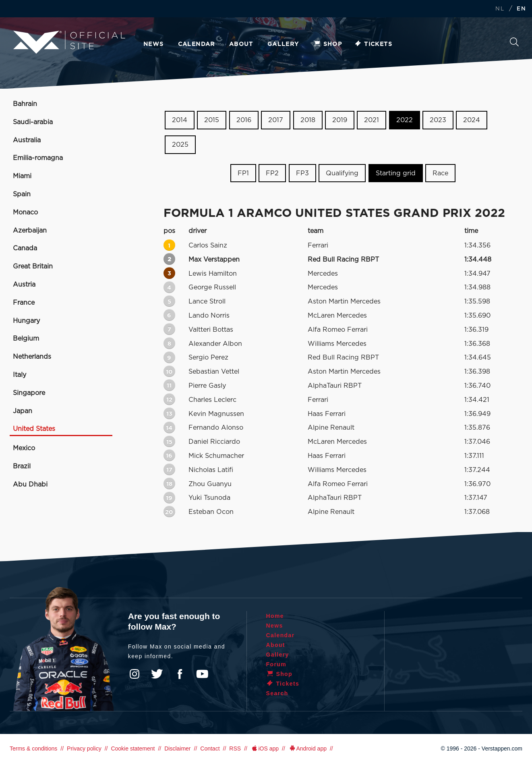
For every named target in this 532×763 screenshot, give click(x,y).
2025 (180, 145)
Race (440, 173)
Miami (22, 176)
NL (500, 9)
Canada (25, 248)
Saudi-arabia (33, 122)
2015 (212, 120)
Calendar (197, 44)
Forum (276, 664)
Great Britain (33, 266)
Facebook (180, 674)
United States (34, 429)
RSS (235, 748)
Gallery (283, 44)
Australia (27, 140)
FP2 (272, 173)
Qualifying (342, 173)
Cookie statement (133, 748)
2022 (405, 120)
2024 (472, 120)
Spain (22, 194)
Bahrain (25, 104)
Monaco (25, 212)
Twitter (157, 674)
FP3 (302, 173)
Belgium (26, 339)
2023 (438, 120)
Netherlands (32, 357)
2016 (244, 120)
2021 (372, 120)
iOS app (265, 748)
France (24, 303)
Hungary (26, 321)
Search (514, 42)
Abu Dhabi (30, 484)
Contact (210, 748)
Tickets (373, 44)
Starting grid (396, 173)
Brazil (22, 466)
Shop (328, 44)
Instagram (135, 674)
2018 (308, 120)
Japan (23, 411)
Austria (24, 285)
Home (275, 616)
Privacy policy (84, 748)
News (154, 44)
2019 (340, 120)
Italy (20, 375)
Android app (307, 748)
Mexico (24, 448)
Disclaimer (177, 748)
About (241, 44)
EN (521, 9)
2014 (180, 120)
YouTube (202, 674)
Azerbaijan (30, 231)
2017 (276, 120)
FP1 (243, 173)
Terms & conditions (33, 748)
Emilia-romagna (38, 158)
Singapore (29, 393)
